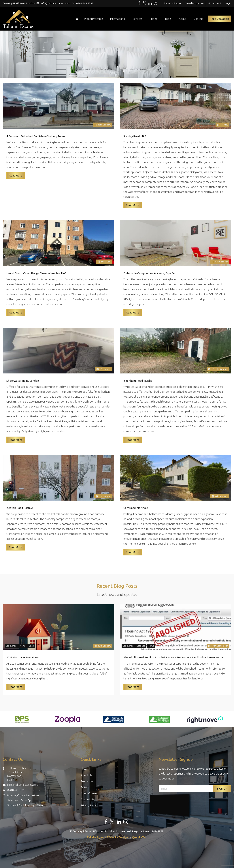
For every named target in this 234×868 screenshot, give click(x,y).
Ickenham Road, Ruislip (138, 381)
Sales (31, 646)
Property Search (95, 19)
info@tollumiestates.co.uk (54, 3)
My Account (214, 3)
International (119, 19)
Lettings (141, 646)
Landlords (11, 646)
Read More (16, 175)
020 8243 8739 (82, 3)
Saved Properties (195, 3)
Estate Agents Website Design (107, 837)
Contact (199, 19)
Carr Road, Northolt (136, 508)
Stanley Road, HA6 (135, 136)
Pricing (155, 19)
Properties (87, 781)
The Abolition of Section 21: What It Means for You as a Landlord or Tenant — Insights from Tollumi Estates (175, 657)
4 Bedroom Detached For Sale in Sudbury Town (36, 136)
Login (228, 3)
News (22, 646)
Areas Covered (90, 793)
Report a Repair (173, 3)
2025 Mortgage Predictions (23, 657)
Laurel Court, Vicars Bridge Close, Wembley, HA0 (36, 273)
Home (84, 769)
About (184, 19)
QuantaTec (139, 837)
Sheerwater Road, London (23, 381)
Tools (169, 19)
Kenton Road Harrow (20, 508)
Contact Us (87, 799)
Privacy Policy (89, 805)
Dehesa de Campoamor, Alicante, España (149, 273)
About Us (86, 775)
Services (139, 19)
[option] (22, 721)
